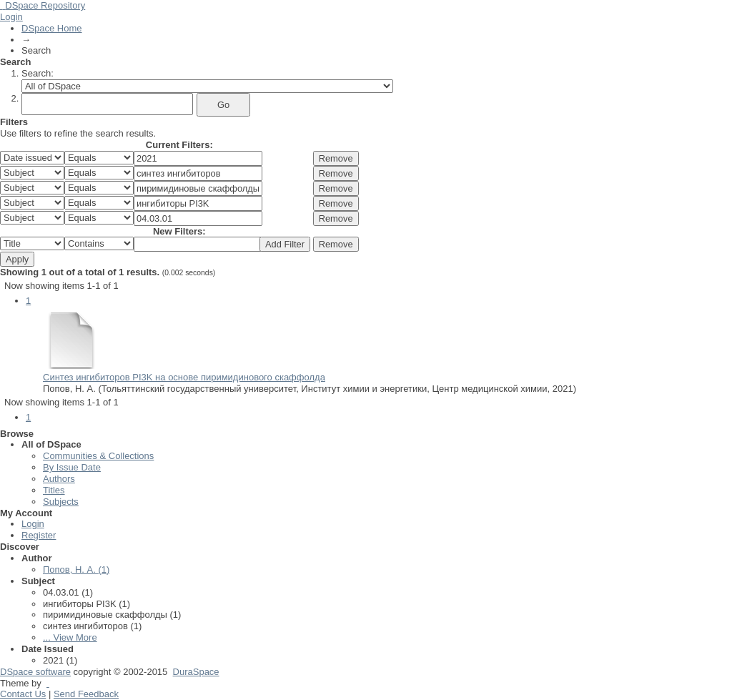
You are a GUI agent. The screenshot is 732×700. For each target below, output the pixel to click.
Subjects (61, 502)
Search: (38, 73)
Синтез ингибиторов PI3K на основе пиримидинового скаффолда (184, 377)
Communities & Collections (98, 456)
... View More (70, 637)
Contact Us (23, 694)
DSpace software (35, 672)
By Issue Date (72, 467)
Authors (59, 479)
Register (39, 535)
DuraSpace (196, 672)
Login (11, 17)
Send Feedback (86, 694)
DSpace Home (52, 28)
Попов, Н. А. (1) (76, 570)
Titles (54, 490)
